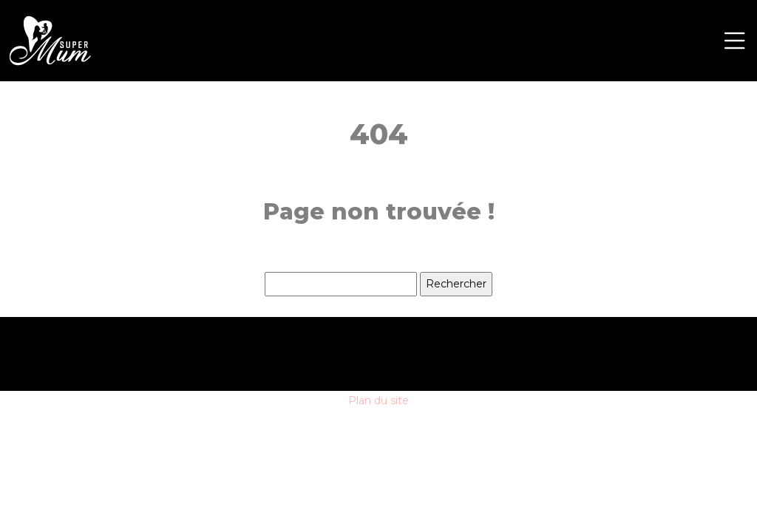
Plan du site (378, 400)
